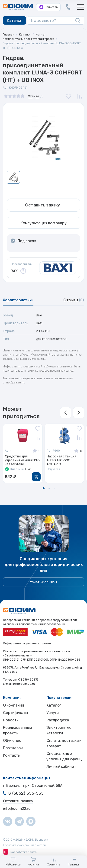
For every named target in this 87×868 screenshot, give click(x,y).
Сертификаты (15, 713)
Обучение (12, 740)
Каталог (25, 34)
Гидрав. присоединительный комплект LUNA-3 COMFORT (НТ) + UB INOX (42, 45)
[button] (66, 413)
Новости (11, 720)
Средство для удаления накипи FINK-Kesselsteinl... (22, 460)
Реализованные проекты (18, 730)
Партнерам (13, 748)
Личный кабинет (61, 766)
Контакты (12, 755)
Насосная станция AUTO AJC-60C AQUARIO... (61, 460)
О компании (13, 705)
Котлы (40, 34)
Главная (8, 34)
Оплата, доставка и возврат (64, 743)
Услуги (53, 713)
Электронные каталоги (59, 730)
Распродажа (58, 720)
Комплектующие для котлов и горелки (28, 39)
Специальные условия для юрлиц (64, 756)
